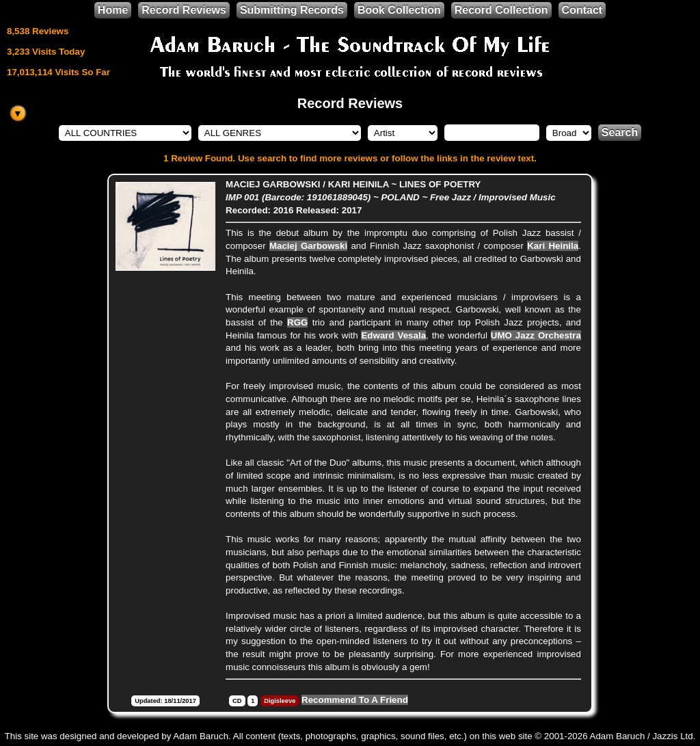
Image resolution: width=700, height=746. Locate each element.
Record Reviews (184, 10)
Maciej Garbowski (308, 246)
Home (113, 10)
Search (620, 132)
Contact (582, 10)
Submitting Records (292, 10)
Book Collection (399, 10)
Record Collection (501, 10)
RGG (297, 322)
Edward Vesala (393, 335)
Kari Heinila (553, 246)
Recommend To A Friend (355, 700)
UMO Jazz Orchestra (536, 335)
